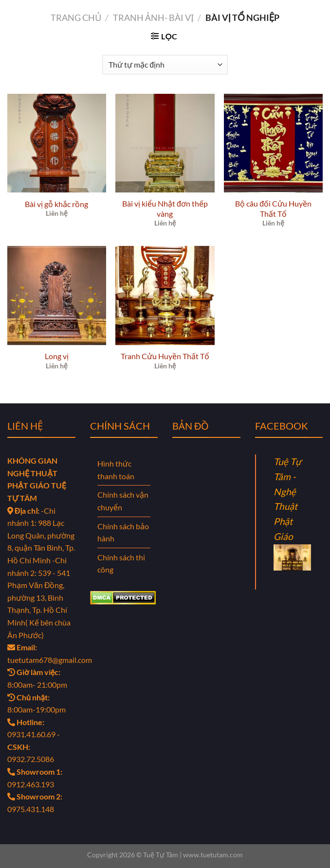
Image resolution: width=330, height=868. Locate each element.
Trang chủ (76, 17)
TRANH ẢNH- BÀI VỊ (153, 17)
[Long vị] (57, 295)
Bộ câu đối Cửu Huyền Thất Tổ (273, 208)
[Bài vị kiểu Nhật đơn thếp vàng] (165, 143)
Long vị (57, 356)
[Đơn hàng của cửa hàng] (165, 65)
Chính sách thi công (121, 564)
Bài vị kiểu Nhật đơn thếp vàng (165, 208)
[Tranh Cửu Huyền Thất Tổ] (165, 295)
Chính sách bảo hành (123, 532)
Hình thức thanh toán (116, 470)
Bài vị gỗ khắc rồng (56, 204)
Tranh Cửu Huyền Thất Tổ (165, 356)
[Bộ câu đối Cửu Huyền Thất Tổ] (273, 143)
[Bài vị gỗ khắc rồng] (57, 143)
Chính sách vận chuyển (123, 501)
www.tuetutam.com (213, 855)
